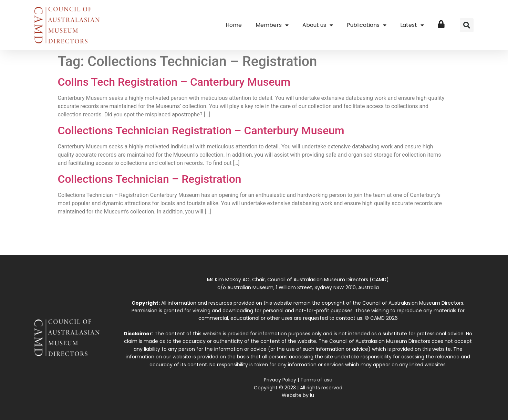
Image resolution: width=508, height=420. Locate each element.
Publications (367, 25)
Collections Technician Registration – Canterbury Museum (201, 130)
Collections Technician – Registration (150, 179)
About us (318, 25)
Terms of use (316, 380)
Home (234, 25)
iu (312, 395)
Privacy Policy (280, 380)
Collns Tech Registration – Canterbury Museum (174, 82)
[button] (467, 25)
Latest (412, 25)
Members (272, 25)
